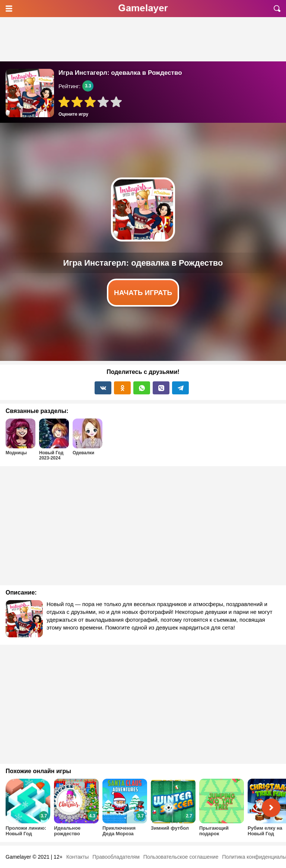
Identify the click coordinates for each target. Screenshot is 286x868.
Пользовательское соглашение (181, 857)
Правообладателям (116, 857)
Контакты (77, 857)
